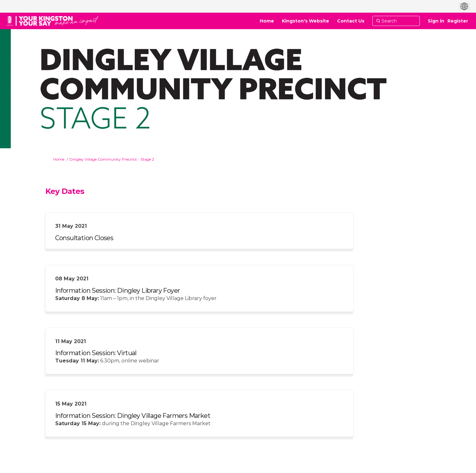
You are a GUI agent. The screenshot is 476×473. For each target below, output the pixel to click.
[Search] (396, 21)
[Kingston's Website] (306, 21)
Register (458, 21)
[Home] (267, 21)
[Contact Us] (351, 21)
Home (59, 159)
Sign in (436, 21)
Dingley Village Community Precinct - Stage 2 (112, 159)
